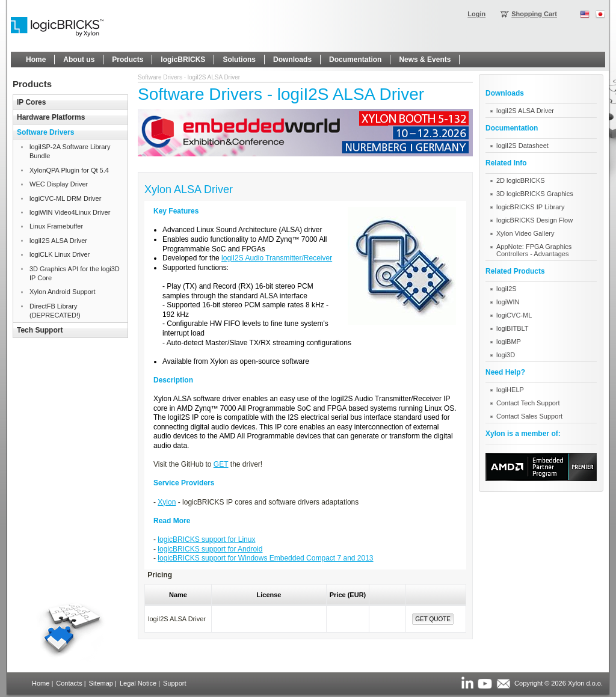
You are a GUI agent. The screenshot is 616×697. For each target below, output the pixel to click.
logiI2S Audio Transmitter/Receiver (277, 258)
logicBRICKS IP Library (531, 207)
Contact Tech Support (528, 403)
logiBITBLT (513, 328)
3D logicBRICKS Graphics (535, 194)
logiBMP (509, 342)
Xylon (167, 502)
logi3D (506, 355)
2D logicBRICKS (521, 180)
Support (175, 683)
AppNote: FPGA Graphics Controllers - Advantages (534, 250)
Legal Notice (138, 683)
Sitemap (101, 683)
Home (41, 683)
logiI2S (507, 289)
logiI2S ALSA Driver (525, 111)
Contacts (69, 683)
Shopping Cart (534, 14)
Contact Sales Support (529, 416)
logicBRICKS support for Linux (206, 539)
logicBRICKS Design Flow (534, 220)
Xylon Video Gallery (525, 233)
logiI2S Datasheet (522, 146)
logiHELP (510, 390)
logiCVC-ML (514, 315)
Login (476, 14)
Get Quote (433, 619)
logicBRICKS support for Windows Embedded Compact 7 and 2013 (265, 558)
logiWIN (508, 302)
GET (221, 464)
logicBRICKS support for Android (210, 549)
